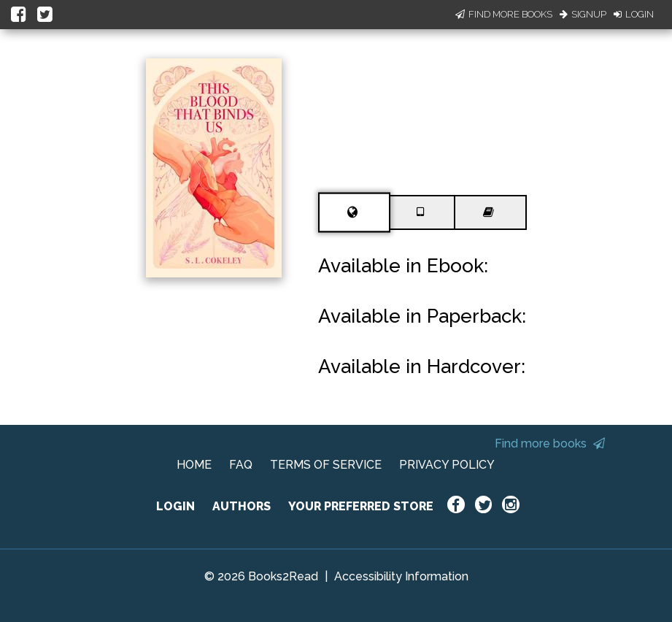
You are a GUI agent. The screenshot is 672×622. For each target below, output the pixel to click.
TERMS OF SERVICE (326, 465)
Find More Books (504, 14)
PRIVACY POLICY (447, 465)
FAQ (241, 465)
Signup (583, 14)
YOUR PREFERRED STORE (361, 506)
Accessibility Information (401, 576)
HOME (194, 465)
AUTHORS (242, 506)
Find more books (550, 444)
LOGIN (175, 506)
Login (634, 14)
